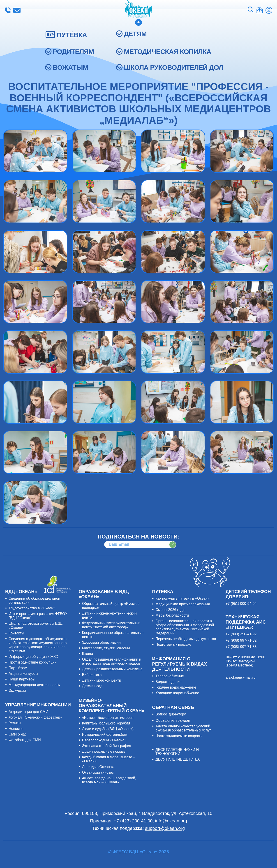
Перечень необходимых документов (186, 639)
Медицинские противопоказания (182, 604)
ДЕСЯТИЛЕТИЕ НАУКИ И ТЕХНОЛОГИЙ (177, 752)
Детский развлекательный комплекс (112, 669)
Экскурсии (17, 690)
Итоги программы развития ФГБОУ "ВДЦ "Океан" (38, 616)
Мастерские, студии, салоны (106, 648)
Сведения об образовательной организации (34, 600)
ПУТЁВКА (72, 35)
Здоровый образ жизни (101, 642)
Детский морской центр (102, 680)
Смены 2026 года (170, 610)
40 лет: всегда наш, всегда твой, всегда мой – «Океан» (109, 780)
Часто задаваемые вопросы (179, 736)
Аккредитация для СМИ (28, 712)
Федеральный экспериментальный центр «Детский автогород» (111, 625)
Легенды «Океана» (98, 767)
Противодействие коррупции (33, 662)
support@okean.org (165, 828)
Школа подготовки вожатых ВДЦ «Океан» (36, 625)
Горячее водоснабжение (176, 687)
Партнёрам (18, 668)
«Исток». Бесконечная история (108, 718)
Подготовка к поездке (173, 644)
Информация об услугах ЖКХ (33, 657)
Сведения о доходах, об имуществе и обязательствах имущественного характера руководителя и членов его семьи (38, 645)
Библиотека (92, 675)
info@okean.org (17, 10)
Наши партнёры (22, 679)
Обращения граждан (173, 721)
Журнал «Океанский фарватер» (35, 717)
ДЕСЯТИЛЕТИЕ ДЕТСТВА (178, 759)
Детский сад (92, 686)
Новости (16, 729)
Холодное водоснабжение (177, 693)
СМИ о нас (18, 734)
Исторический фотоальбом (105, 735)
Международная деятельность (34, 685)
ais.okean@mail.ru (241, 677)
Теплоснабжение (170, 676)
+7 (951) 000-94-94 (241, 604)
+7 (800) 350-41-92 (241, 634)
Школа (88, 654)
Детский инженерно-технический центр (109, 615)
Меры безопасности (172, 615)
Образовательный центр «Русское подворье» (111, 606)
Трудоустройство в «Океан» (32, 608)
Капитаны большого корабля (106, 723)
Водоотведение (168, 682)
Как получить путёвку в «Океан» (182, 598)
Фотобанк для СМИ (25, 740)
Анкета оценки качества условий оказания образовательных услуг (183, 728)
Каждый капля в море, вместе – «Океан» (109, 759)
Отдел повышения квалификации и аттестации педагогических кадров (112, 661)
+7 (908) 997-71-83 (241, 647)
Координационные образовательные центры (113, 635)
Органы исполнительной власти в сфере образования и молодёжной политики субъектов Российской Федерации (185, 627)
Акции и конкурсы (23, 674)
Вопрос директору (171, 714)
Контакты (16, 633)
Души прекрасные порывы (104, 751)
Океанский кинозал (98, 772)
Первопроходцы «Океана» (104, 740)
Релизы (15, 723)
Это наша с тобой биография (107, 746)
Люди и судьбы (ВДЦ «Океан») (108, 729)
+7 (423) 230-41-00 (8, 10)
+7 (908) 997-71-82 (241, 640)
